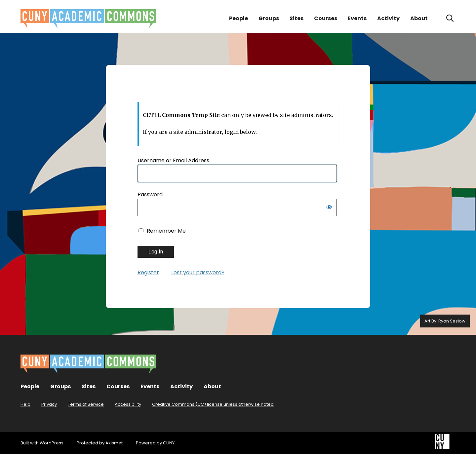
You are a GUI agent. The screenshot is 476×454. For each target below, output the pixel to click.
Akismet (114, 443)
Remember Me (166, 231)
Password (150, 194)
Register (148, 272)
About (419, 18)
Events (357, 18)
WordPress (52, 443)
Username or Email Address (173, 160)
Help (25, 404)
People (238, 18)
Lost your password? (198, 272)
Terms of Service (86, 404)
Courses (326, 18)
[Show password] (329, 208)
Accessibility (128, 404)
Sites (297, 18)
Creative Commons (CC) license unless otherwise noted (213, 404)
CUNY (169, 443)
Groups (269, 18)
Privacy (49, 404)
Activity (388, 18)
